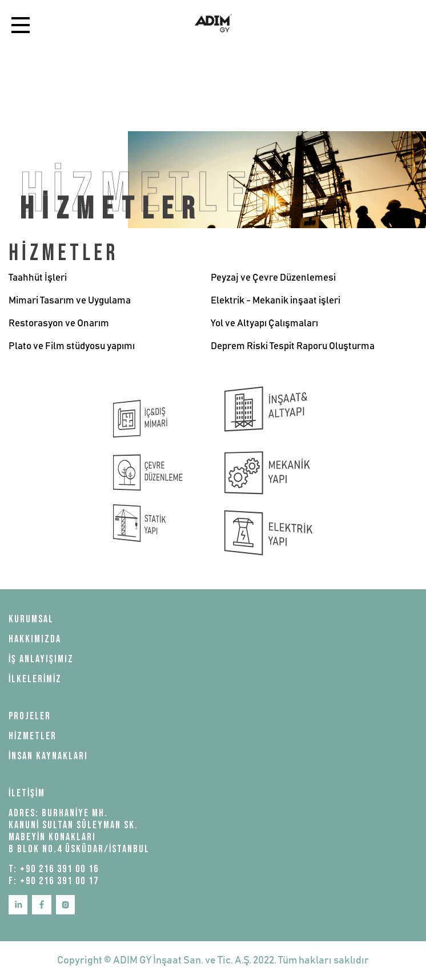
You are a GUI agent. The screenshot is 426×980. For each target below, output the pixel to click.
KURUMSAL (31, 619)
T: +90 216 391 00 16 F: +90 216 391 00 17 (54, 875)
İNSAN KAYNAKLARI (48, 756)
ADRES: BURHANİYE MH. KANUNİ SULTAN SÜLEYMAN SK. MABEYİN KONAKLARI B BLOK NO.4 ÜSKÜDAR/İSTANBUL (79, 831)
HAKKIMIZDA (35, 639)
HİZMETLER (33, 736)
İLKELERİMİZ (35, 679)
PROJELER (30, 716)
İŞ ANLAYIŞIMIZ (41, 659)
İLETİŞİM (27, 793)
